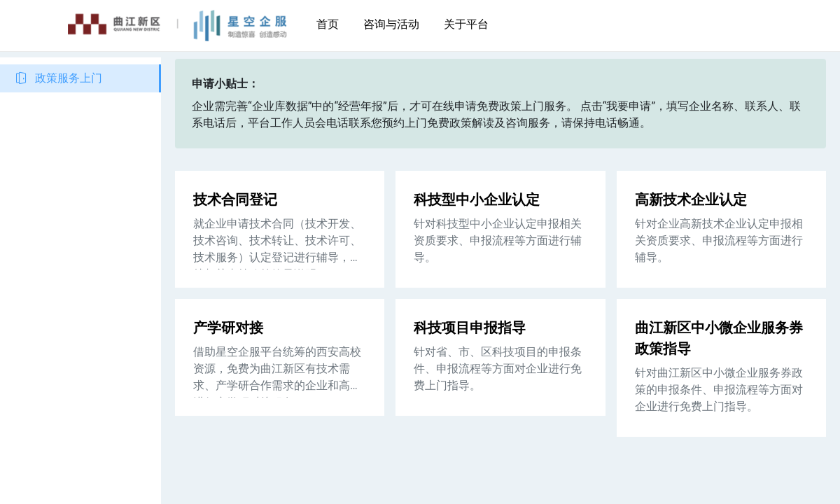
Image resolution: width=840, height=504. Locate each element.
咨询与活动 (391, 24)
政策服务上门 (69, 78)
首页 (328, 24)
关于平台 (466, 24)
